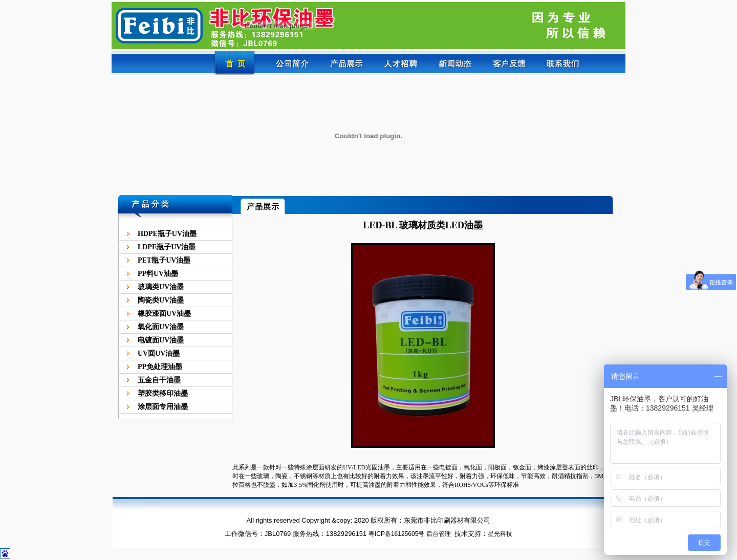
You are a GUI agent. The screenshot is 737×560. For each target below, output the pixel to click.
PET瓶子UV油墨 (164, 260)
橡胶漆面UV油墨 (164, 314)
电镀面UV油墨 (161, 340)
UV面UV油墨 (159, 353)
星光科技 (500, 534)
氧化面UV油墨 (161, 327)
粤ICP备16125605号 (396, 534)
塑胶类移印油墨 (163, 393)
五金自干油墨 (159, 380)
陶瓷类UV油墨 (161, 300)
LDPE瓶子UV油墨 (167, 247)
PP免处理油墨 (160, 367)
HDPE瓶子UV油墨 (167, 234)
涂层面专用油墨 (163, 407)
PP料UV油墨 (158, 274)
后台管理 (439, 534)
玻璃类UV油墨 (161, 287)
